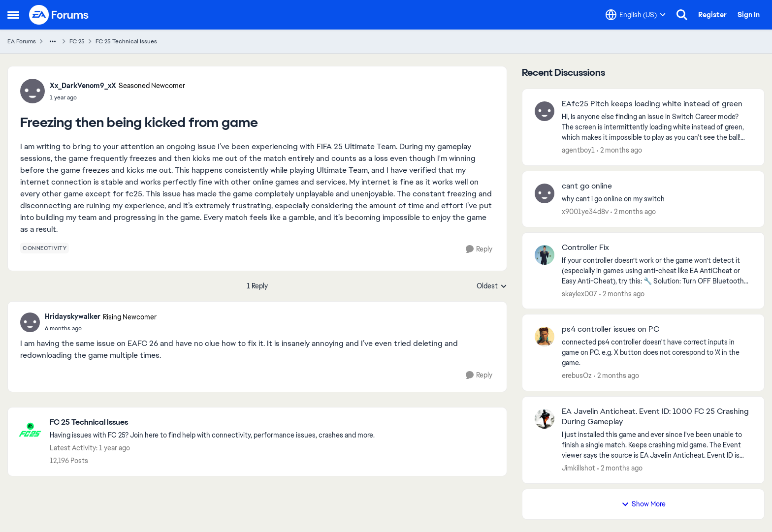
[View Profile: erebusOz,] (545, 337)
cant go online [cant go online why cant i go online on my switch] (587, 186)
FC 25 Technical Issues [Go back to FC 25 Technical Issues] (126, 41)
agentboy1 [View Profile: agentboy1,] (578, 150)
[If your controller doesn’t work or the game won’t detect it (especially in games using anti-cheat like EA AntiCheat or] (657, 270)
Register (712, 15)
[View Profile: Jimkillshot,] (545, 419)
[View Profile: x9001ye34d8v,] (545, 193)
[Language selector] (636, 15)
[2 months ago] (619, 150)
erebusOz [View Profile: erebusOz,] (577, 376)
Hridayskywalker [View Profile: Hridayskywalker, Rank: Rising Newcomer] (73, 316)
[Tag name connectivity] (45, 248)
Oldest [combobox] (492, 286)
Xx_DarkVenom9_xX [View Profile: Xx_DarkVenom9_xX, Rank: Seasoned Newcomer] (83, 86)
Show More (643, 504)
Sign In (749, 15)
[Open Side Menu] (13, 15)
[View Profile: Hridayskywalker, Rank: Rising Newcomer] (30, 322)
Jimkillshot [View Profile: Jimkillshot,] (579, 468)
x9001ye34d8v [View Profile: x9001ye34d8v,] (585, 212)
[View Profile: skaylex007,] (545, 255)
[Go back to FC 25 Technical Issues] (212, 422)
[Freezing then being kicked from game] (101, 328)
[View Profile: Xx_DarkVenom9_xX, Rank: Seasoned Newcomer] (32, 91)
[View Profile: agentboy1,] (545, 111)
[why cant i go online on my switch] (657, 199)
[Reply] (479, 249)
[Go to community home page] (59, 15)
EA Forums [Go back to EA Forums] (22, 41)
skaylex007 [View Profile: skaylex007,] (579, 293)
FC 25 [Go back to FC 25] (77, 41)
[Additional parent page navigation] (53, 41)
